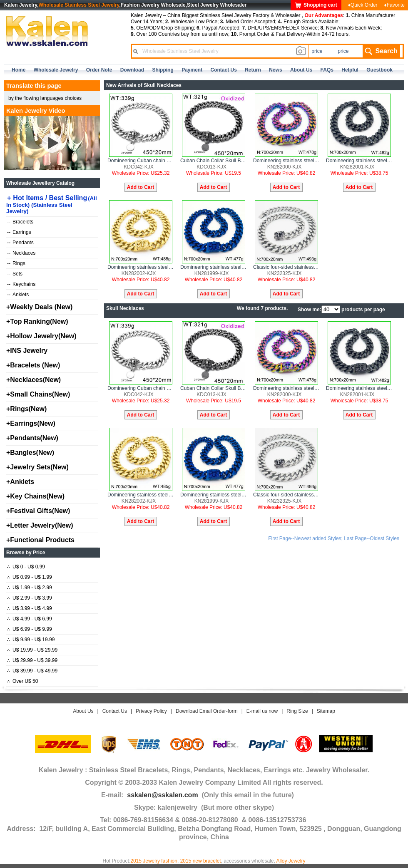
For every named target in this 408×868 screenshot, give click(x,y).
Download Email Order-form (207, 711)
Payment (192, 70)
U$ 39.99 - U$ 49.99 (32, 671)
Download (132, 70)
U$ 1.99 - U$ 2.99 (30, 588)
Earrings (19, 232)
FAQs (327, 70)
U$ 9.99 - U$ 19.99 (31, 640)
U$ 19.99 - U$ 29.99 (32, 650)
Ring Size (297, 711)
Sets (15, 274)
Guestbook (379, 70)
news (275, 70)
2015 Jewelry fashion (154, 861)
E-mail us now (262, 711)
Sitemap (326, 711)
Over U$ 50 (22, 681)
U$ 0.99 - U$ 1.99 (30, 577)
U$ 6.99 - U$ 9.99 (30, 629)
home (19, 70)
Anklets (18, 295)
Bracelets (20, 222)
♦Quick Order (363, 5)
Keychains (21, 284)
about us (301, 70)
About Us (83, 711)
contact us (224, 70)
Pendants (20, 243)
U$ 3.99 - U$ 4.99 (30, 608)
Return (253, 70)
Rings (16, 263)
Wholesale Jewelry (56, 70)
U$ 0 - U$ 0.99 (26, 567)
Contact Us (115, 711)
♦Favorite (394, 5)
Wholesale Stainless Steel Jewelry (79, 5)
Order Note (99, 70)
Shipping (163, 70)
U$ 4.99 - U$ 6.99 (30, 619)
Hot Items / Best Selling (52, 204)
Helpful (350, 70)
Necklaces (21, 253)
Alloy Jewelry (291, 861)
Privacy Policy (151, 711)
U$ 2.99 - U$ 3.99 (30, 598)
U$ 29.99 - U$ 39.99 (32, 660)
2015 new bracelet (201, 861)
